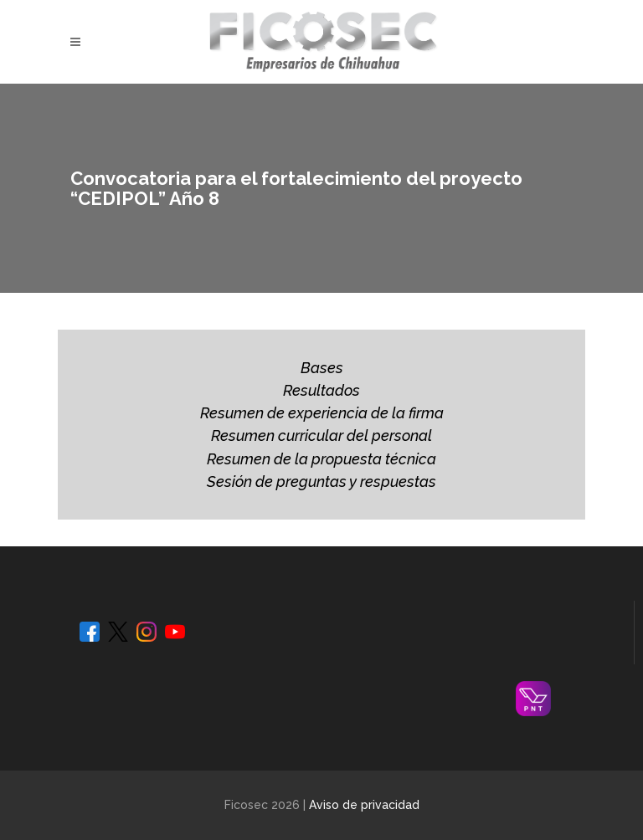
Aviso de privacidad (364, 805)
